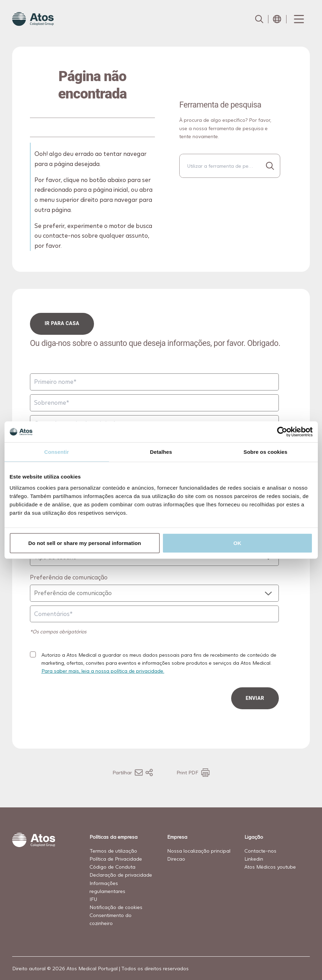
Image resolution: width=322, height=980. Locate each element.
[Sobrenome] (154, 403)
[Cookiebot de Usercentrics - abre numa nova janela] (282, 432)
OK (238, 543)
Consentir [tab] (57, 452)
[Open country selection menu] (277, 19)
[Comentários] (154, 614)
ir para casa (62, 323)
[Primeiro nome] (154, 382)
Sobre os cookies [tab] (266, 452)
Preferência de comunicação (69, 577)
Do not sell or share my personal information (85, 543)
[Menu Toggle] (298, 19)
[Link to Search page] (259, 19)
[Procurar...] (270, 166)
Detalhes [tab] (161, 452)
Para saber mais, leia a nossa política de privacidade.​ (103, 671)
